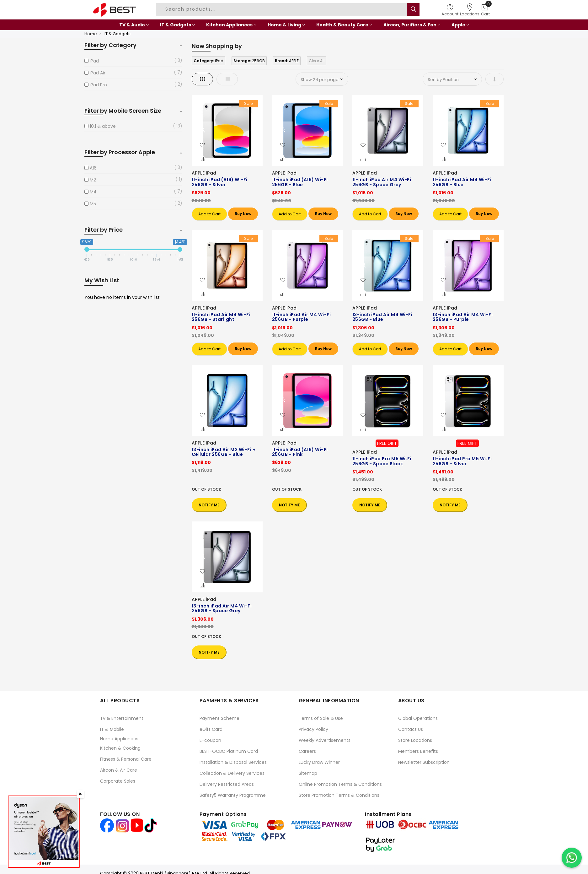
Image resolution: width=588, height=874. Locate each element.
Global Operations (418, 718)
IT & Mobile (112, 729)
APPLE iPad (204, 173)
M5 (93, 204)
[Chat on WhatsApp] (572, 858)
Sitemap (308, 773)
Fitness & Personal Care (126, 759)
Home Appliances (119, 739)
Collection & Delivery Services (232, 773)
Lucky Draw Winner (319, 762)
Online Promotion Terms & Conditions (340, 784)
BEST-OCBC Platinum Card (229, 751)
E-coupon (210, 740)
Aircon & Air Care (119, 770)
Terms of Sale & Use (321, 718)
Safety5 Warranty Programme (233, 795)
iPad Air (98, 73)
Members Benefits (418, 751)
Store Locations (415, 740)
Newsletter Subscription (424, 762)
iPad (94, 61)
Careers (307, 751)
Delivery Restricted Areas (227, 784)
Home (91, 34)
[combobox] (282, 9)
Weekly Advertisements (325, 740)
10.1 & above (103, 126)
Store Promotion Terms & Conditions (339, 795)
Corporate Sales (118, 781)
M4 (93, 192)
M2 (93, 180)
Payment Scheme (219, 718)
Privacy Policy (313, 729)
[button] (202, 145)
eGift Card (211, 729)
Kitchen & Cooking (120, 748)
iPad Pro (98, 85)
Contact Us (411, 729)
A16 (93, 168)
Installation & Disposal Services (233, 762)
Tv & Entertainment (122, 718)
